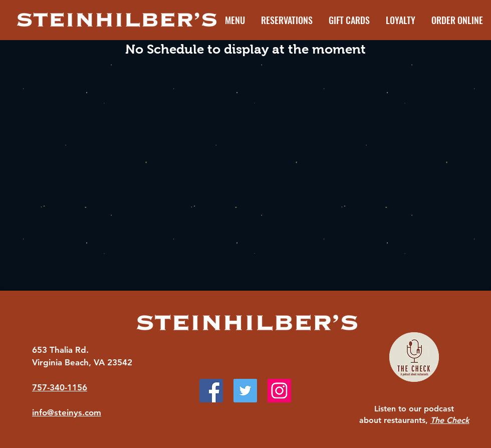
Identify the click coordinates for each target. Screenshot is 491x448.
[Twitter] (245, 391)
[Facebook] (211, 391)
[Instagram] (279, 391)
